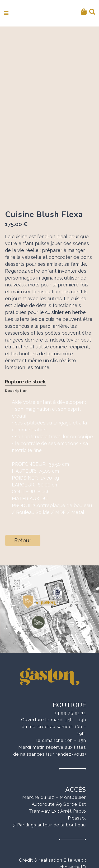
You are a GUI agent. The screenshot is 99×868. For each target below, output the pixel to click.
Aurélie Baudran (68, 837)
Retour (23, 504)
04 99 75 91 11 (70, 676)
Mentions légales (67, 844)
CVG (81, 851)
